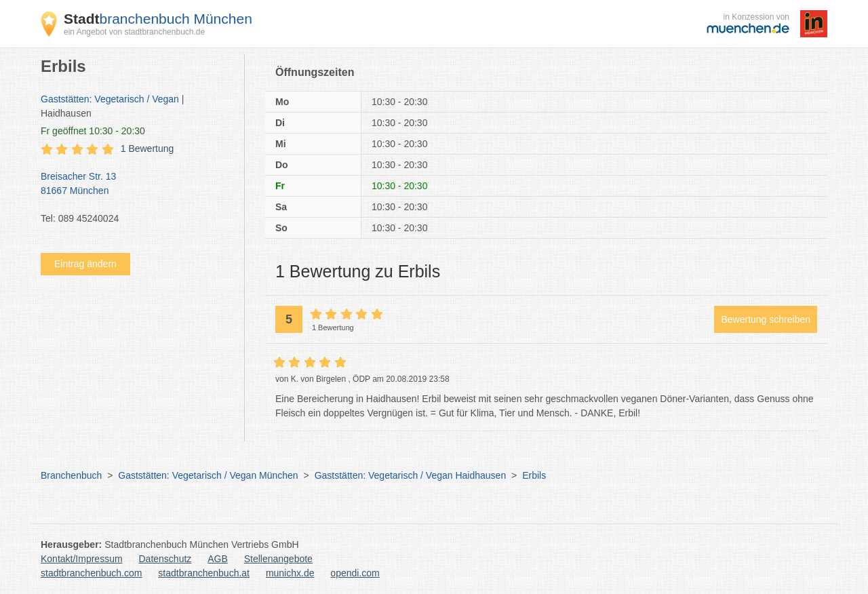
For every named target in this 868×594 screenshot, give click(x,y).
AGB (218, 559)
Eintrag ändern (85, 264)
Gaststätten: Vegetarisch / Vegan (110, 99)
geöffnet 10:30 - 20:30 (93, 131)
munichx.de (290, 573)
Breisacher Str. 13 (136, 184)
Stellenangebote (278, 559)
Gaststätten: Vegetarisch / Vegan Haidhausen (411, 475)
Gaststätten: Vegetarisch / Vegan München (208, 475)
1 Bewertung (147, 148)
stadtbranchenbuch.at (204, 573)
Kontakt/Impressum (82, 559)
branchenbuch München (158, 19)
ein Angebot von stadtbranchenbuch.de (134, 32)
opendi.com (355, 573)
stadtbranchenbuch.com (91, 573)
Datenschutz (165, 559)
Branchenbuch (71, 475)
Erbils (534, 475)
